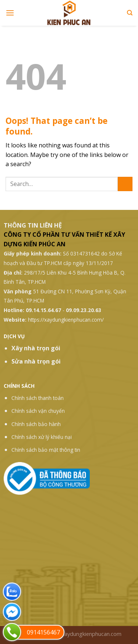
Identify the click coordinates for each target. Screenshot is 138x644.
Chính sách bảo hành (36, 424)
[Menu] (10, 13)
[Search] (130, 13)
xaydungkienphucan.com (91, 634)
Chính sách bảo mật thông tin (46, 450)
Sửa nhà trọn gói (36, 361)
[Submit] (125, 184)
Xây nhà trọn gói (36, 348)
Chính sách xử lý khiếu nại (42, 437)
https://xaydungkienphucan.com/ (66, 320)
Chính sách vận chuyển (38, 411)
